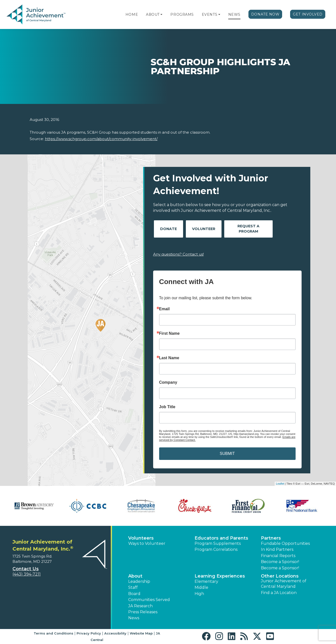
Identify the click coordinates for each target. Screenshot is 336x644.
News (234, 14)
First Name (169, 333)
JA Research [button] (140, 606)
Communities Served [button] (149, 600)
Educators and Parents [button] (221, 538)
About (153, 14)
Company (168, 382)
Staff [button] (133, 587)
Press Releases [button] (143, 612)
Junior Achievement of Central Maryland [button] (284, 584)
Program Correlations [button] (216, 549)
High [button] (199, 594)
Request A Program (248, 229)
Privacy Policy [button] (89, 633)
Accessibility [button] (115, 633)
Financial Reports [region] (278, 556)
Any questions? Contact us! (178, 254)
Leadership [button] (139, 581)
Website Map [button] (141, 633)
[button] (161, 14)
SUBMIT (227, 454)
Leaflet (280, 484)
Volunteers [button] (141, 538)
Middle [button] (201, 587)
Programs (182, 14)
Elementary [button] (206, 581)
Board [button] (134, 594)
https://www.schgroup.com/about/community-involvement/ (101, 139)
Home (132, 14)
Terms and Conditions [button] (54, 633)
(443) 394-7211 (27, 574)
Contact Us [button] (26, 569)
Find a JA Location (279, 593)
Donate (168, 229)
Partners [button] (271, 538)
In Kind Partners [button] (277, 549)
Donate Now (265, 14)
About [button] (135, 576)
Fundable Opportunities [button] (285, 543)
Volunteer (204, 229)
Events (210, 14)
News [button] (134, 618)
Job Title (167, 407)
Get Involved (308, 14)
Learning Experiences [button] (220, 576)
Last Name (169, 358)
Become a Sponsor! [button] (280, 562)
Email (165, 309)
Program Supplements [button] (218, 543)
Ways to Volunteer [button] (147, 543)
